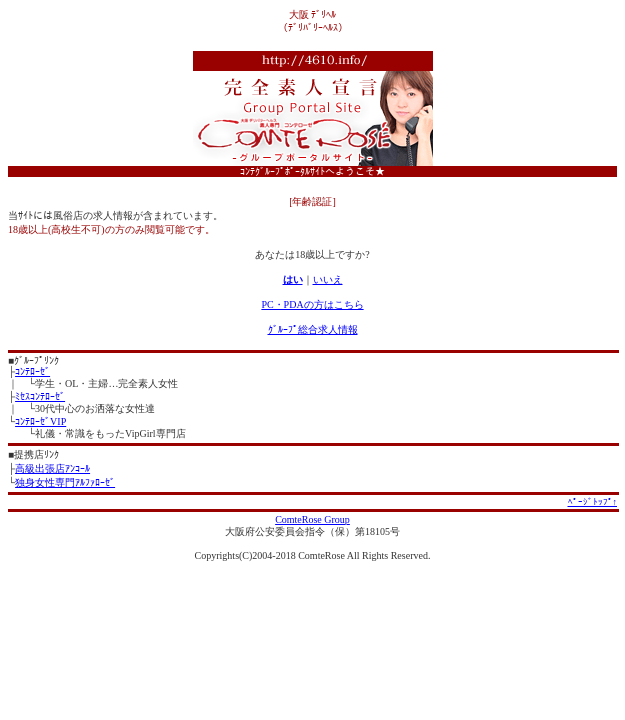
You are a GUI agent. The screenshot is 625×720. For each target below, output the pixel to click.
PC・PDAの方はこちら (312, 304)
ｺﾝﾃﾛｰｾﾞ (32, 371)
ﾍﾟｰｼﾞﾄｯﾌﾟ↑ (593, 502)
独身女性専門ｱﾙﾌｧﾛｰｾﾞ (65, 482)
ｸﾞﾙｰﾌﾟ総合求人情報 (313, 329)
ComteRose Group (312, 519)
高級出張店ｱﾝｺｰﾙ (52, 468)
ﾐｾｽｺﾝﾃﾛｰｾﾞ (40, 396)
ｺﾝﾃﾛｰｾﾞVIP (40, 421)
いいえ (328, 279)
